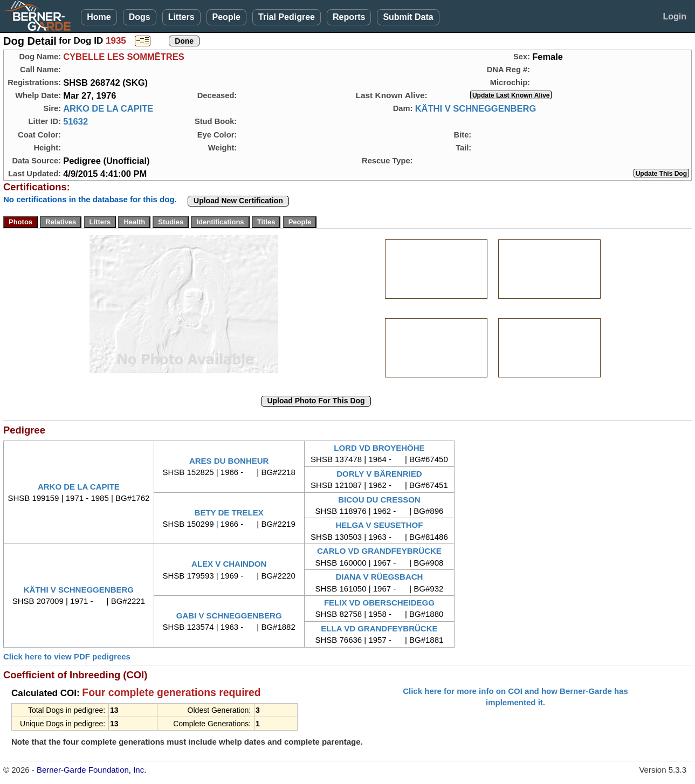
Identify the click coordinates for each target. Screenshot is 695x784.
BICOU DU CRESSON (379, 500)
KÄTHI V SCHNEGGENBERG (476, 108)
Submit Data (408, 17)
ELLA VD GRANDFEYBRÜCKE (379, 628)
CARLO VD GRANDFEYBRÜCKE (379, 551)
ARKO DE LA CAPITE (108, 108)
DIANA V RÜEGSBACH (379, 577)
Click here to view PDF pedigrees (67, 656)
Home (99, 17)
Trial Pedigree (287, 17)
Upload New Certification (238, 201)
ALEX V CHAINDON (229, 564)
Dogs (140, 17)
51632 (75, 121)
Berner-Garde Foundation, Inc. (91, 770)
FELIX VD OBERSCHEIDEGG (379, 603)
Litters (181, 17)
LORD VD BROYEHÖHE (379, 448)
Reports (349, 17)
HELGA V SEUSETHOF (379, 525)
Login (675, 16)
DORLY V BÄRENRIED (379, 474)
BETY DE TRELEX (229, 513)
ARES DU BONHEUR (229, 461)
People (226, 17)
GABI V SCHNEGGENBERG (229, 615)
